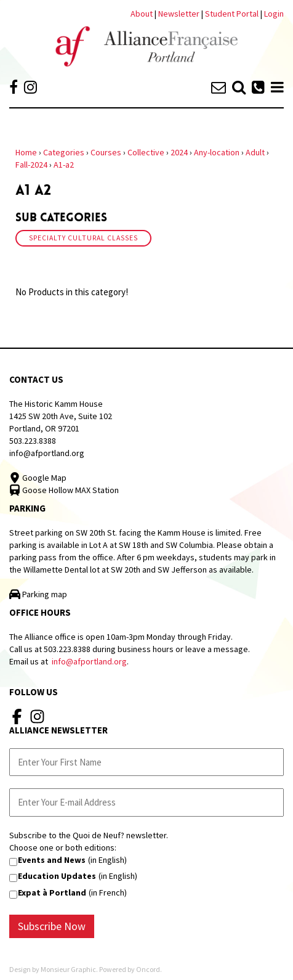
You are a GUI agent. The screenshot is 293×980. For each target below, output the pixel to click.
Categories (64, 152)
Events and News (52, 860)
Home (26, 152)
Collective (146, 152)
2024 (179, 152)
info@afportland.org (47, 453)
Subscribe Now (52, 926)
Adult (255, 152)
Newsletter (180, 14)
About (142, 14)
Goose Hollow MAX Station (64, 490)
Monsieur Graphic (68, 969)
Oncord (148, 969)
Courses (106, 152)
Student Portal (232, 14)
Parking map (38, 594)
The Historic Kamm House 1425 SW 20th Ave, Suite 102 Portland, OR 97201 (61, 416)
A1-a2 (64, 165)
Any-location (217, 152)
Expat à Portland (52, 892)
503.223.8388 (33, 441)
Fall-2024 (31, 165)
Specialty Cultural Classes (83, 238)
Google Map (38, 478)
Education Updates (57, 876)
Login (274, 14)
